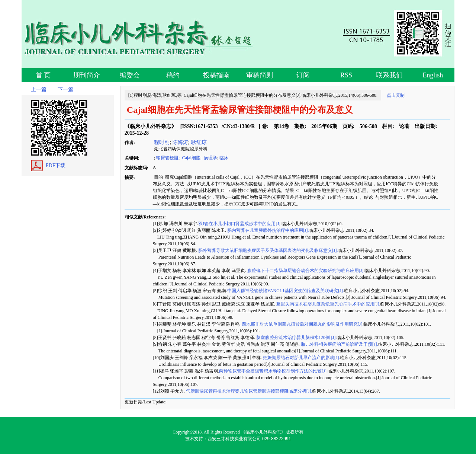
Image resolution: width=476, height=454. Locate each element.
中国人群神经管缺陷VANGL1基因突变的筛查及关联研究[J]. (286, 291)
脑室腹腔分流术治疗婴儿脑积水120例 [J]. (296, 338)
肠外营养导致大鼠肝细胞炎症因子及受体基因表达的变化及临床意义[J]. (268, 250)
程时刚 (161, 142)
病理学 (210, 158)
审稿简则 (260, 75)
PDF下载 (56, 165)
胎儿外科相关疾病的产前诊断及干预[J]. (339, 344)
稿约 (173, 75)
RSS (346, 75)
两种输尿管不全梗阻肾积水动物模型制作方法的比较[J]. (273, 371)
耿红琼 (199, 142)
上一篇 (39, 89)
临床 (224, 158)
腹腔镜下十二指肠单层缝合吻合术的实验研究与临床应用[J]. (305, 271)
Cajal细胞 (190, 158)
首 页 (43, 75)
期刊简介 (87, 75)
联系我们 (389, 75)
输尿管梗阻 (167, 158)
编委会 (130, 75)
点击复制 (396, 95)
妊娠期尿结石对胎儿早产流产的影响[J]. (301, 358)
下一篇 (65, 89)
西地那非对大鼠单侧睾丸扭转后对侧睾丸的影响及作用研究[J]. (302, 324)
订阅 (303, 75)
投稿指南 (216, 75)
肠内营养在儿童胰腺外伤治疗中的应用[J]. (268, 230)
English (433, 75)
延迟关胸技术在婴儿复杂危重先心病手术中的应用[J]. (328, 304)
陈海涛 (180, 142)
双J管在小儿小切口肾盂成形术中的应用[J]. (240, 224)
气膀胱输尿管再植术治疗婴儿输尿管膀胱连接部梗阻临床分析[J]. (249, 391)
